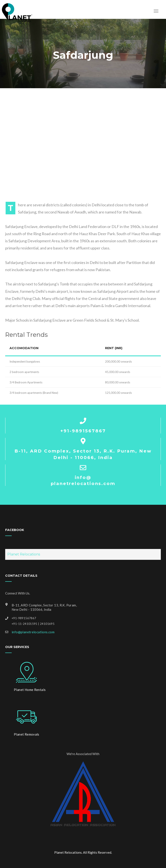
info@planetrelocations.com (33, 632)
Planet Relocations (24, 554)
